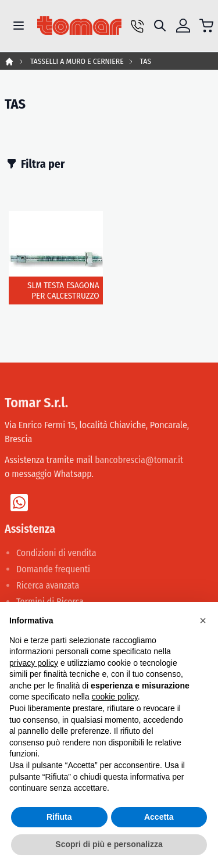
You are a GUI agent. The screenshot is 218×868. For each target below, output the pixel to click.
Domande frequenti (53, 569)
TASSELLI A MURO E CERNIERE (77, 61)
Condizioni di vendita (56, 553)
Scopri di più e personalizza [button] (109, 844)
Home (9, 62)
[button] (203, 620)
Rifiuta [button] (59, 817)
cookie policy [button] (115, 697)
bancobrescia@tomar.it (139, 460)
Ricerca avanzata (48, 585)
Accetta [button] (159, 817)
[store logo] (79, 26)
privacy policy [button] (34, 663)
